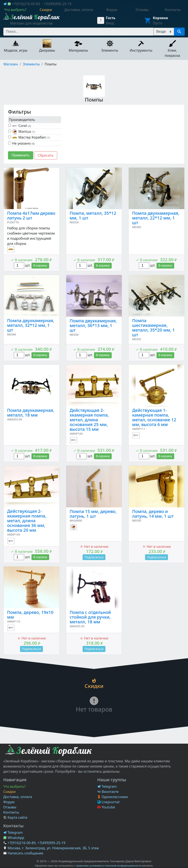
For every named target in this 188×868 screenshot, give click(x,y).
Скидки (9, 792)
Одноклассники (113, 797)
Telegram (107, 786)
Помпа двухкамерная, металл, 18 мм (31, 413)
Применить (21, 155)
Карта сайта (15, 817)
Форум (9, 802)
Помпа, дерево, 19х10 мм (30, 615)
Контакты (11, 812)
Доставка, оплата (18, 797)
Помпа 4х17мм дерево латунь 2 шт (31, 215)
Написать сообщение (25, 853)
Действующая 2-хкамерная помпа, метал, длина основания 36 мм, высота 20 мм (27, 521)
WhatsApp (14, 838)
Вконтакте (108, 792)
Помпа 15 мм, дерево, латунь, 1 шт (93, 514)
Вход (110, 23)
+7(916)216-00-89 (26, 4)
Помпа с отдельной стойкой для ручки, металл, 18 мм (90, 617)
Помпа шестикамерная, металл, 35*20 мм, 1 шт (154, 328)
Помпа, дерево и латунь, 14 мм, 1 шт (153, 514)
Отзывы (10, 807)
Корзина (160, 18)
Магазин (11, 64)
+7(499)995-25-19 (58, 4)
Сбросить (46, 155)
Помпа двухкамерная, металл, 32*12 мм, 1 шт (31, 325)
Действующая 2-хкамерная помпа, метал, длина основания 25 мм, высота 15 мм (89, 420)
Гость (111, 18)
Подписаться (94, 557)
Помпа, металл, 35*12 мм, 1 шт (93, 215)
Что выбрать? (14, 786)
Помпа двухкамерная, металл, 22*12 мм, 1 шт (156, 218)
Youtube (106, 807)
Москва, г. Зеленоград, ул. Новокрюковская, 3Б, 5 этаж (53, 848)
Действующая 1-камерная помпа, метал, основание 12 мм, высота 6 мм (154, 417)
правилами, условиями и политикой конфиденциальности (109, 866)
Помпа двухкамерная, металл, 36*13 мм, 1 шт (93, 325)
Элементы (31, 64)
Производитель (22, 120)
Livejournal (108, 802)
